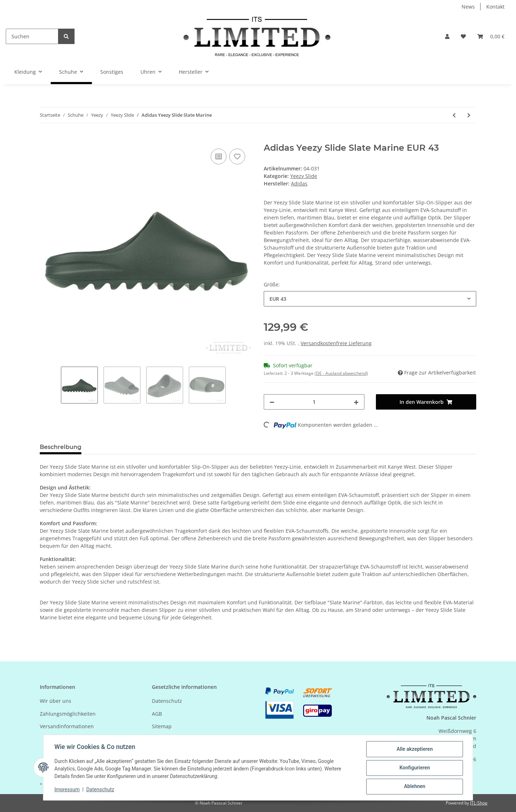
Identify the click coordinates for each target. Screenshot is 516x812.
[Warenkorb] (491, 36)
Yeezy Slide (304, 176)
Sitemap (162, 726)
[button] (447, 36)
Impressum (67, 790)
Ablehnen (414, 787)
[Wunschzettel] (463, 36)
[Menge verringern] (272, 402)
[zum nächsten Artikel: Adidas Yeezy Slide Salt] (469, 115)
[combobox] (370, 299)
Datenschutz (167, 701)
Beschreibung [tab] (61, 447)
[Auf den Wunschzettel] (237, 156)
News (468, 7)
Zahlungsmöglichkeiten (68, 714)
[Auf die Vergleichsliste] (219, 156)
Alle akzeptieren (414, 749)
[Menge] (314, 402)
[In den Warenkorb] (46, 139)
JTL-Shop (479, 803)
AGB (157, 714)
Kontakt (495, 7)
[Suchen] (32, 36)
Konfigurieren (414, 768)
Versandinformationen (67, 726)
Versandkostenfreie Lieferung (336, 343)
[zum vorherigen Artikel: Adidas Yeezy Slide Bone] (454, 115)
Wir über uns (56, 701)
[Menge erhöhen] (356, 402)
